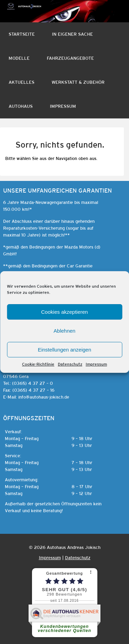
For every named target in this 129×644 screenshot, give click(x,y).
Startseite (22, 34)
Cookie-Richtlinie (38, 364)
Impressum (96, 364)
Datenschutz (70, 364)
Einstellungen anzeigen (64, 350)
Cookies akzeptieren (65, 312)
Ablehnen (64, 331)
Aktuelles (21, 82)
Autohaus (21, 106)
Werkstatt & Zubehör (78, 82)
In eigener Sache (72, 34)
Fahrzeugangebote (70, 58)
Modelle (19, 58)
